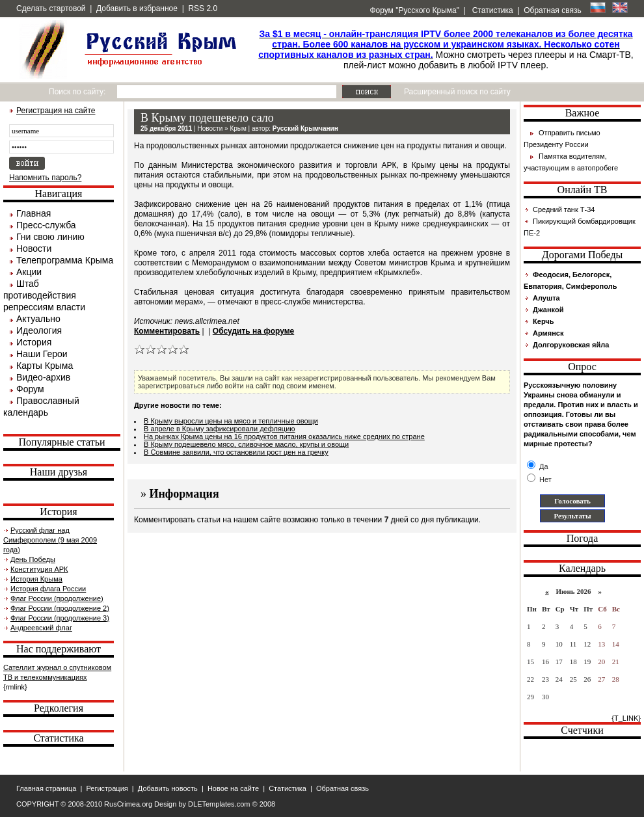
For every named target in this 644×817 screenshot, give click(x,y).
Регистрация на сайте (56, 111)
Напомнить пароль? (45, 178)
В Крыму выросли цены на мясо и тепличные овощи (231, 421)
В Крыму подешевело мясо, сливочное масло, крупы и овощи (246, 444)
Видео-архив (43, 377)
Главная (34, 213)
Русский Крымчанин (305, 128)
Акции (29, 272)
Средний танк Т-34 (564, 209)
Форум (30, 389)
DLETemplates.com (219, 804)
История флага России (48, 589)
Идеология (39, 330)
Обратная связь (552, 10)
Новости (34, 248)
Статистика (491, 10)
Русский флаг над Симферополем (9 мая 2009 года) (50, 540)
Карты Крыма (45, 366)
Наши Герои (42, 354)
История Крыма (36, 579)
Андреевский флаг (41, 628)
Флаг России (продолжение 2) (60, 608)
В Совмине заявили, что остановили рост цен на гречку (236, 452)
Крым (238, 128)
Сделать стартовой (51, 8)
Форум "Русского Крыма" (413, 10)
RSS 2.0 (203, 8)
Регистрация (107, 788)
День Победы (33, 559)
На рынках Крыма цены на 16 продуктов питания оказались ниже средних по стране (284, 436)
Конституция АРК (39, 569)
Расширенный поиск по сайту (457, 92)
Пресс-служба (46, 225)
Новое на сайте (233, 788)
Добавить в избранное (137, 8)
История (34, 342)
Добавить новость (168, 788)
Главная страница (46, 788)
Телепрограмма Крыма (65, 260)
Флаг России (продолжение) (57, 598)
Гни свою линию (50, 237)
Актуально (38, 319)
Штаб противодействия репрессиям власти (44, 295)
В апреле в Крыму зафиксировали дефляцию (220, 429)
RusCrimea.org (128, 804)
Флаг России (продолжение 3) (60, 618)
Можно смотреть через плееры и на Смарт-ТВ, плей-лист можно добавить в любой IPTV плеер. (446, 49)
